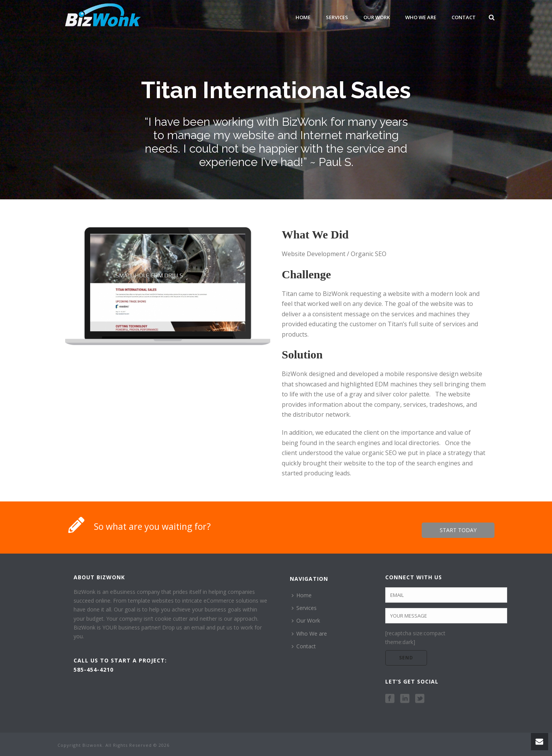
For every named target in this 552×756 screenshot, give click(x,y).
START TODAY (458, 530)
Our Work (377, 17)
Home (303, 17)
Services (337, 17)
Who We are (421, 17)
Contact (464, 17)
